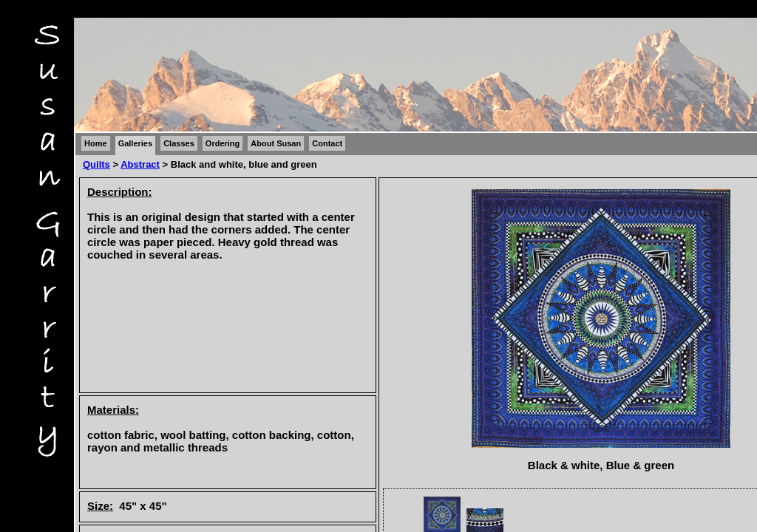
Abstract (140, 164)
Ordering (223, 143)
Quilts (96, 164)
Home (96, 143)
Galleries (135, 143)
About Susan (276, 143)
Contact (327, 143)
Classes (179, 143)
